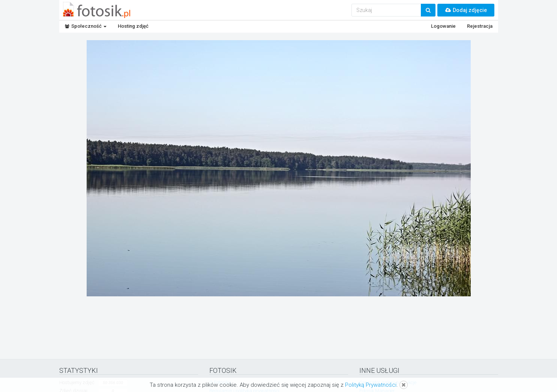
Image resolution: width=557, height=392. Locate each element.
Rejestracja (480, 26)
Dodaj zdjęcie (466, 10)
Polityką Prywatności (371, 385)
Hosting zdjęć (133, 26)
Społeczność (86, 26)
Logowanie (443, 26)
